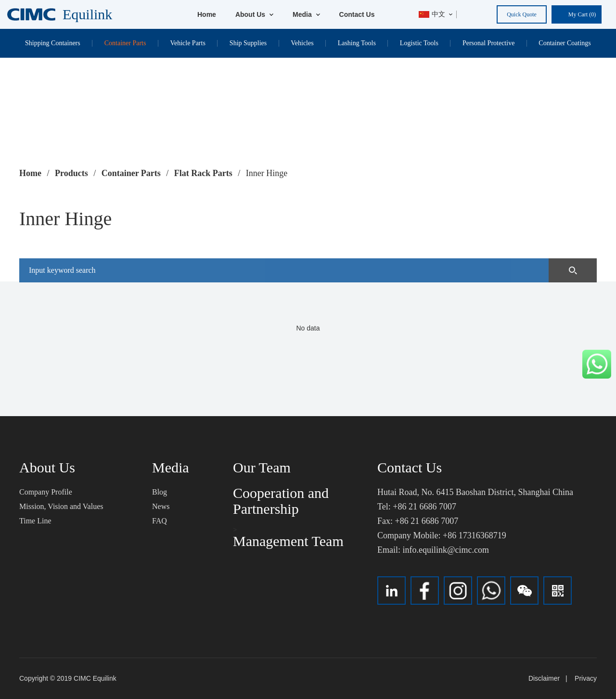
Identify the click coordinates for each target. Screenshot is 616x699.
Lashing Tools (357, 43)
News (161, 506)
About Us (254, 14)
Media (306, 14)
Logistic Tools (419, 43)
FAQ (160, 521)
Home (207, 14)
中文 (432, 14)
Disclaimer (544, 678)
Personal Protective (488, 43)
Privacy (586, 678)
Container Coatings (565, 43)
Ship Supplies (248, 43)
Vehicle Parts (187, 43)
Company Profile (46, 492)
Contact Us (357, 14)
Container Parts (125, 43)
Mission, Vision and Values (61, 506)
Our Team (262, 467)
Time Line (35, 521)
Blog (160, 492)
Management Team (288, 541)
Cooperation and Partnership (281, 501)
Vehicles (302, 43)
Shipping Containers (53, 43)
